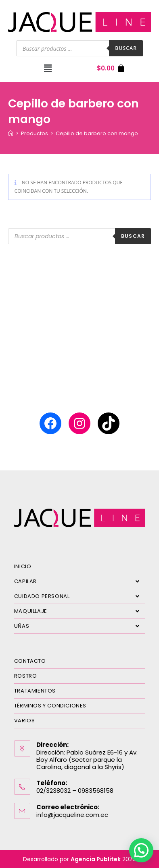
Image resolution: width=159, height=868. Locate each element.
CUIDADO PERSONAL (80, 596)
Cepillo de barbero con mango (97, 133)
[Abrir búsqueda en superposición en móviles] (79, 48)
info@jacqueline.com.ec (72, 815)
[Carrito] (111, 68)
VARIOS (25, 721)
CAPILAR (80, 581)
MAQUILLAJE (80, 611)
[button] (48, 68)
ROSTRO (26, 676)
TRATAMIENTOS (35, 691)
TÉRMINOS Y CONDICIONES (50, 706)
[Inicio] (11, 133)
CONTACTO (30, 661)
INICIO (23, 566)
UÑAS (80, 626)
